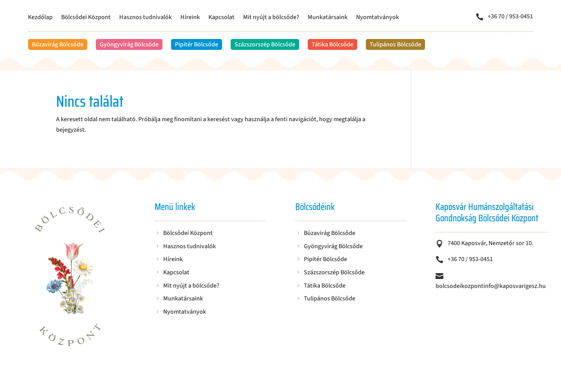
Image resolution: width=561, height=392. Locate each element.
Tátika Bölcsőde (333, 44)
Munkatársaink (328, 18)
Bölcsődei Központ (86, 18)
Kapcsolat (221, 18)
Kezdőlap (40, 18)
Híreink (190, 18)
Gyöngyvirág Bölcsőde (129, 44)
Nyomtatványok (378, 18)
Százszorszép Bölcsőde (265, 44)
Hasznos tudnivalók (146, 18)
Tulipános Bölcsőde (395, 44)
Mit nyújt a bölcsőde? (271, 18)
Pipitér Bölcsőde (197, 44)
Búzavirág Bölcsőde (58, 44)
